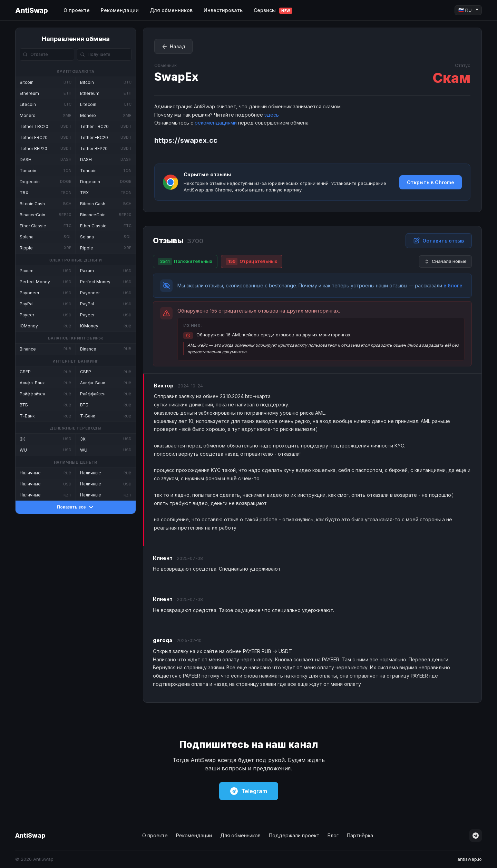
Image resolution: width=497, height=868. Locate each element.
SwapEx (176, 77)
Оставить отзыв (439, 240)
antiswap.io (470, 859)
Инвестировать (223, 10)
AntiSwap (31, 10)
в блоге (453, 285)
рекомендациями (216, 123)
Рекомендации (120, 10)
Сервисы (273, 11)
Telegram (249, 791)
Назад (173, 47)
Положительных (185, 262)
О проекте (77, 10)
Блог (333, 835)
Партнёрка (360, 835)
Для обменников (171, 10)
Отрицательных (252, 262)
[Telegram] (476, 836)
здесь (272, 115)
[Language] (468, 10)
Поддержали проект (294, 835)
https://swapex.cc (186, 140)
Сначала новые (445, 261)
